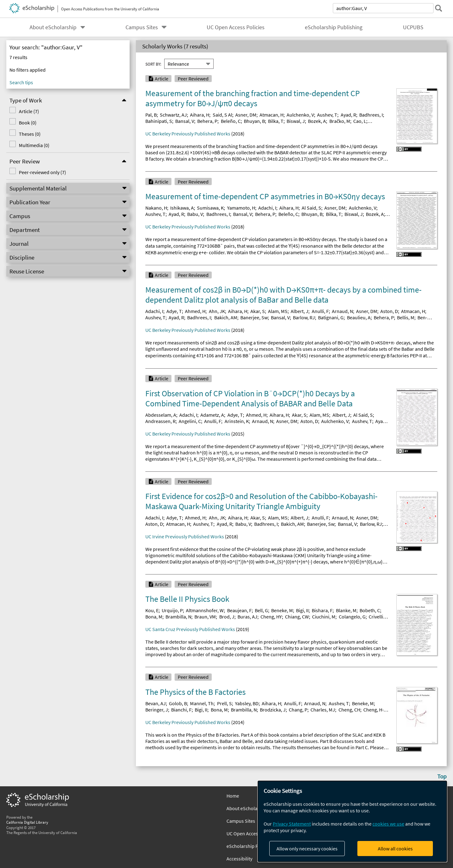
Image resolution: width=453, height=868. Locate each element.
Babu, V (195, 214)
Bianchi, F (181, 710)
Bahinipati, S (159, 121)
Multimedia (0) (34, 145)
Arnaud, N (342, 311)
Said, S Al (222, 115)
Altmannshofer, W (205, 610)
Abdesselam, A (161, 415)
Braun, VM (205, 617)
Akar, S (258, 311)
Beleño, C (231, 121)
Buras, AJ (247, 617)
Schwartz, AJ (173, 115)
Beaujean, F (239, 610)
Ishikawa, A (182, 208)
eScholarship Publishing (334, 27)
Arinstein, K (237, 421)
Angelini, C (190, 421)
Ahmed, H (195, 311)
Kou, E (152, 610)
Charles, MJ (323, 710)
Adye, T (174, 311)
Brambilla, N (178, 617)
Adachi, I (267, 208)
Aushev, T (327, 115)
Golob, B (178, 703)
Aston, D (389, 311)
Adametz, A (212, 415)
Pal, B (151, 115)
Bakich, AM (226, 317)
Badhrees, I (371, 115)
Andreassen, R (160, 421)
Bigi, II (302, 610)
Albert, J (299, 311)
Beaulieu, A (359, 317)
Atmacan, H (271, 115)
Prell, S (224, 703)
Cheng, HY (271, 617)
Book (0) (28, 123)
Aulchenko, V (300, 115)
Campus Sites (142, 27)
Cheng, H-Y (375, 710)
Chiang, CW (297, 617)
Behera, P (207, 121)
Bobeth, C (370, 610)
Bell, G (261, 610)
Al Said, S (311, 208)
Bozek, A (317, 121)
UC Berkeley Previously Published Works (188, 134)
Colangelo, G (352, 617)
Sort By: (153, 64)
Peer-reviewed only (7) (42, 172)
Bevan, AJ (156, 703)
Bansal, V (185, 121)
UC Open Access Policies (236, 27)
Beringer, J (157, 710)
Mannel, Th (202, 703)
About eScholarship (53, 27)
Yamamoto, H (241, 208)
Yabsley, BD (247, 703)
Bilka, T (276, 121)
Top (442, 776)
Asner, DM (246, 115)
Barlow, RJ (304, 317)
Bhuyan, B (254, 121)
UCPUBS (413, 27)
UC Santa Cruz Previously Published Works (190, 629)
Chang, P (298, 710)
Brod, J (227, 617)
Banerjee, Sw (254, 317)
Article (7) (29, 111)
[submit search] (439, 8)
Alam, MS (278, 311)
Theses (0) (30, 134)
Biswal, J (296, 121)
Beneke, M (282, 610)
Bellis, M (406, 317)
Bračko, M (340, 121)
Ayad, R (348, 115)
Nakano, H (156, 208)
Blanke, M (346, 610)
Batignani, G (331, 317)
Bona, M (154, 617)
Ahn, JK (217, 311)
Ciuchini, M (324, 617)
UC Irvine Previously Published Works (185, 536)
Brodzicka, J (273, 710)
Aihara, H (200, 115)
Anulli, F (320, 311)
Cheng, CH (349, 710)
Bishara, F (322, 610)
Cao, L (360, 121)
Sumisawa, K (210, 208)
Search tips (21, 82)
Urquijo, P (172, 610)
